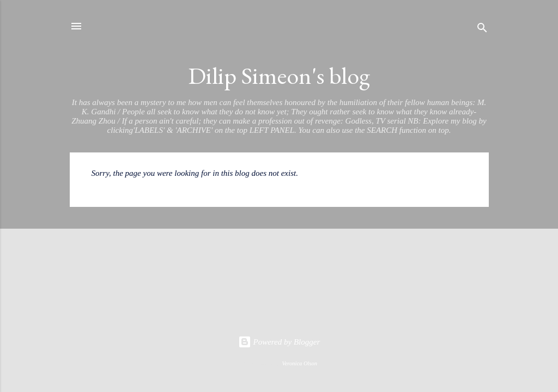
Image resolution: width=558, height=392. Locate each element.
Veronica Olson (299, 363)
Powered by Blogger (279, 342)
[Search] (482, 30)
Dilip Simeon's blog (279, 75)
